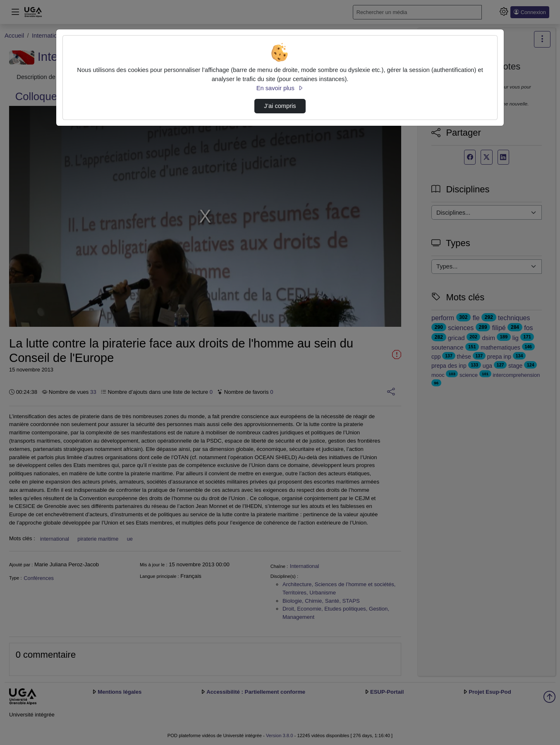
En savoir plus (280, 88)
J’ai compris (280, 106)
